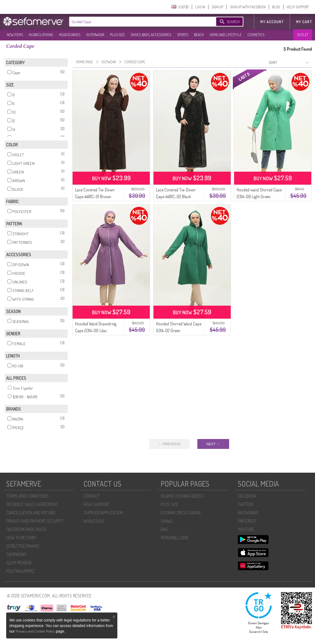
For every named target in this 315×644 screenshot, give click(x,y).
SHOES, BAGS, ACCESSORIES (151, 35)
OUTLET (303, 35)
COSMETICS (256, 35)
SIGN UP (217, 7)
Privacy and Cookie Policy (36, 631)
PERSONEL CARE (175, 538)
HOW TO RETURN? (21, 538)
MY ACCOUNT (272, 22)
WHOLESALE (94, 521)
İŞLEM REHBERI (19, 563)
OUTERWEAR (95, 35)
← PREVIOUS (169, 444)
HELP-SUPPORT (298, 7)
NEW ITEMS (15, 35)
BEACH (199, 35)
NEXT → (213, 444)
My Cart (304, 22)
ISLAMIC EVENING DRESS (182, 496)
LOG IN (200, 7)
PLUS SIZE (117, 35)
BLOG (276, 7)
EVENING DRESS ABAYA (181, 513)
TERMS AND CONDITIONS (27, 496)
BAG (164, 529)
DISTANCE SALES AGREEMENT (32, 504)
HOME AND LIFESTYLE (226, 35)
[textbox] (136, 22)
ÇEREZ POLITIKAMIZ (23, 546)
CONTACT (92, 496)
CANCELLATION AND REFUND (31, 513)
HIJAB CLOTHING (41, 35)
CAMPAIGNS (16, 554)
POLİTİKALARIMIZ (20, 571)
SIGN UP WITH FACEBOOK (248, 7)
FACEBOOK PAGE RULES (26, 529)
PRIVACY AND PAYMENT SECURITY (35, 521)
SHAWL (167, 521)
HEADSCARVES (70, 35)
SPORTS (183, 35)
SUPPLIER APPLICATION (103, 513)
